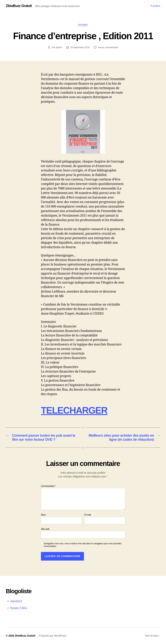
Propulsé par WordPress (53, 636)
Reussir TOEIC (19, 608)
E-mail (88, 515)
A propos (155, 6)
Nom (43, 515)
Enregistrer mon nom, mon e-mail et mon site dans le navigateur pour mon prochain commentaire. (83, 545)
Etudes (83, 25)
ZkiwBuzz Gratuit (19, 6)
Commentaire (48, 486)
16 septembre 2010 (80, 47)
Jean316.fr (16, 601)
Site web (45, 529)
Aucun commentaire (108, 47)
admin (59, 47)
